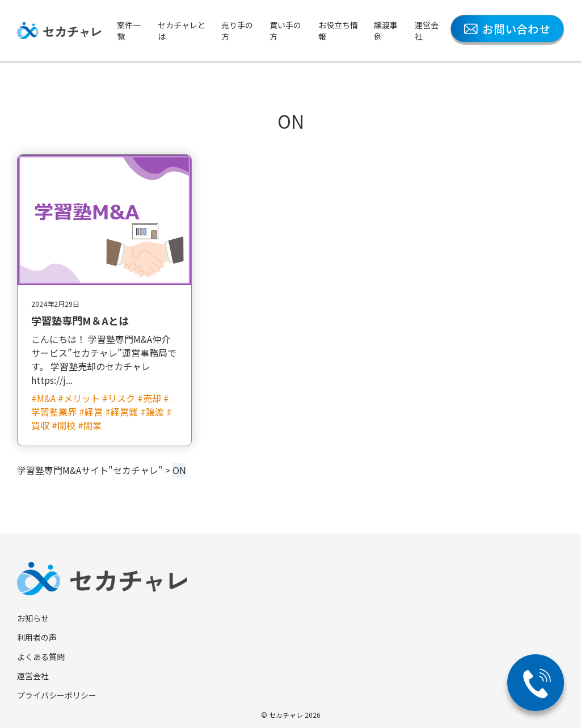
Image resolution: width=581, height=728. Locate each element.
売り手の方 (237, 31)
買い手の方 (285, 31)
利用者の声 (37, 637)
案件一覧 (129, 31)
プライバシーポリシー (57, 695)
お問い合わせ (507, 29)
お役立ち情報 (338, 31)
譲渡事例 (386, 31)
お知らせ (33, 618)
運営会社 (427, 31)
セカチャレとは (182, 31)
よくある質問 (41, 657)
